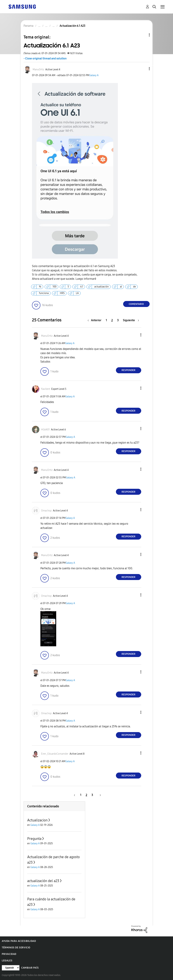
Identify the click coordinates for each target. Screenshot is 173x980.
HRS (62, 293)
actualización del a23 (43, 881)
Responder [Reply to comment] (128, 370)
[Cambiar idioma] (11, 968)
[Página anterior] (95, 320)
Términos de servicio (16, 948)
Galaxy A (94, 75)
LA (77, 293)
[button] (143, 69)
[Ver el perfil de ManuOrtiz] (38, 70)
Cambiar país (30, 968)
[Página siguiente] (131, 320)
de (134, 287)
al (121, 287)
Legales (7, 961)
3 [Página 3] (118, 320)
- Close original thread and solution (45, 58)
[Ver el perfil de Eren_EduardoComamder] (55, 754)
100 (54, 287)
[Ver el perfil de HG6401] (45, 430)
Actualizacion (37, 820)
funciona (44, 293)
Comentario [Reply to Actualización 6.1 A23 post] (136, 304)
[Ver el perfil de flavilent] (46, 389)
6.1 (82, 287)
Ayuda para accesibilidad (19, 941)
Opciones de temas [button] (143, 35)
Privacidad (9, 954)
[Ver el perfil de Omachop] (46, 511)
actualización (102, 287)
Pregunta (34, 839)
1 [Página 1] (106, 320)
